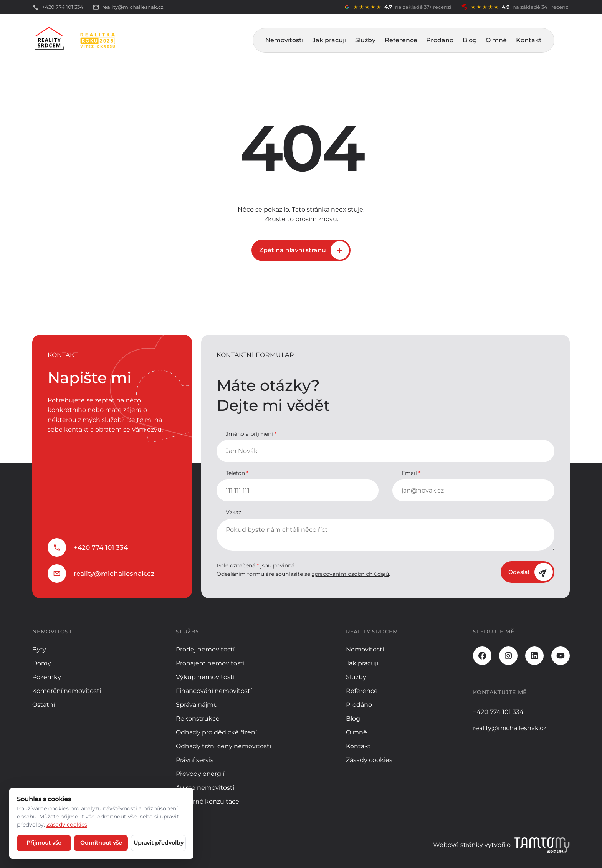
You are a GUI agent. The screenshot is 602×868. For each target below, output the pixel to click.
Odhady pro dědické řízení (216, 732)
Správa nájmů (197, 705)
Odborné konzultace (208, 801)
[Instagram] (508, 656)
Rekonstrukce (198, 718)
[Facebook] (482, 656)
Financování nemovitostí (214, 691)
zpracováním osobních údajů (350, 574)
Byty (39, 649)
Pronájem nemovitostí (210, 663)
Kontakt (529, 40)
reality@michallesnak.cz (114, 574)
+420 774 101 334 (101, 547)
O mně (496, 40)
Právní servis (195, 760)
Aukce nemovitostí (205, 788)
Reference (401, 40)
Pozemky (47, 677)
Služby (365, 40)
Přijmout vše (44, 843)
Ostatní (44, 705)
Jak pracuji (329, 40)
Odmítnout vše (101, 843)
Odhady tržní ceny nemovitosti (223, 746)
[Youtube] (561, 656)
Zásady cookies (369, 760)
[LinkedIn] (534, 656)
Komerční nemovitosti (67, 691)
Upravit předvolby (159, 843)
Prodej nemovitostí (205, 649)
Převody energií (200, 774)
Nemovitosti (284, 40)
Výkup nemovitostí (205, 677)
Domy (42, 663)
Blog (470, 40)
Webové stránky (458, 845)
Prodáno (440, 40)
